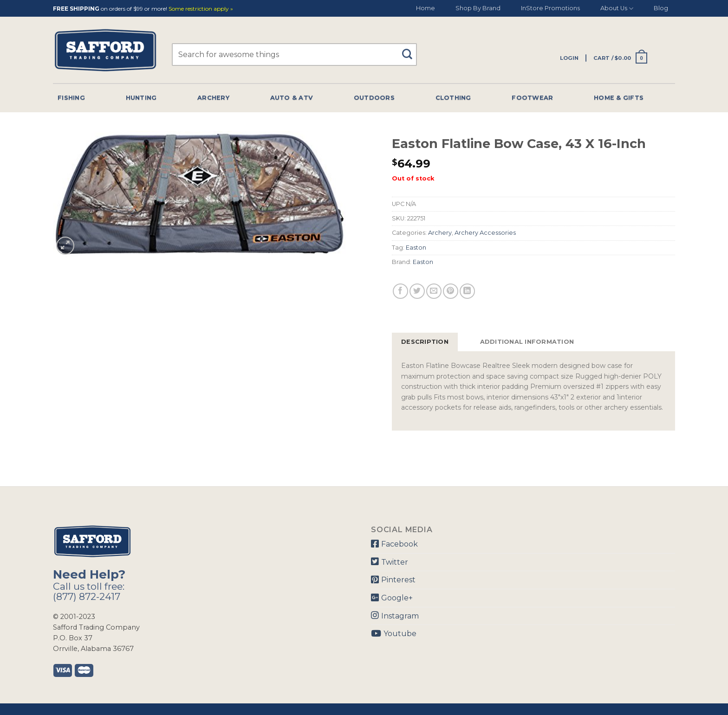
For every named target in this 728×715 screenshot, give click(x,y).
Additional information (527, 342)
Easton (416, 248)
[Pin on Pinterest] (451, 291)
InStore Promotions (550, 8)
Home (426, 8)
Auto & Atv (292, 98)
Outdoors (374, 98)
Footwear (532, 98)
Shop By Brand (478, 8)
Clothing (453, 98)
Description (425, 342)
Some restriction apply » (201, 9)
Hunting (141, 98)
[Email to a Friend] (434, 291)
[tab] (425, 342)
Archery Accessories (485, 233)
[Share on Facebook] (400, 291)
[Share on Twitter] (417, 291)
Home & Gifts (619, 98)
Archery (213, 98)
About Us (617, 9)
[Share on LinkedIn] (467, 291)
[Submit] (411, 50)
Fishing (71, 98)
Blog (661, 8)
